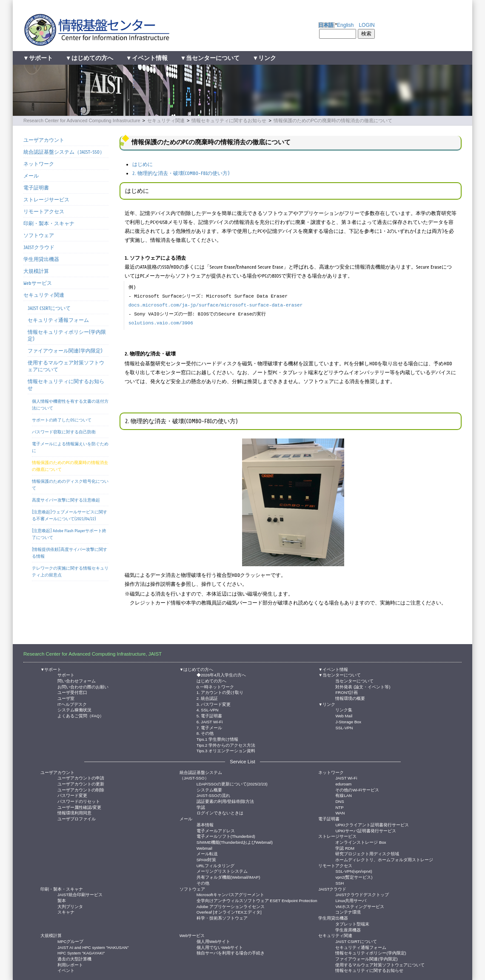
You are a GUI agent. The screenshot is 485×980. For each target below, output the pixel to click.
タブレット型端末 (352, 924)
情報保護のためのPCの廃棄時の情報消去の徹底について (333, 120)
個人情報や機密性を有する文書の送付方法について (70, 405)
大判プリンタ (70, 906)
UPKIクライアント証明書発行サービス (372, 824)
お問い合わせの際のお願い (83, 686)
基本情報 (205, 824)
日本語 (326, 25)
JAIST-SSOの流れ (213, 795)
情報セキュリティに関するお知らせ (229, 120)
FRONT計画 (347, 692)
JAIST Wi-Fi (346, 778)
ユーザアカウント (44, 140)
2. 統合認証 (207, 698)
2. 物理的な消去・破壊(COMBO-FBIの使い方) (181, 173)
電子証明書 (36, 188)
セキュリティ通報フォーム (58, 320)
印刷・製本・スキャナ (49, 224)
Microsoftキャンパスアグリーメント (230, 894)
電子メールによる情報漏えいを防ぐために (70, 447)
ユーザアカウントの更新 (81, 784)
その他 (203, 883)
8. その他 (205, 733)
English (345, 25)
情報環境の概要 (350, 698)
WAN (340, 812)
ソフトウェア (39, 235)
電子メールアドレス (216, 830)
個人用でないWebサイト (220, 947)
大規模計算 (36, 271)
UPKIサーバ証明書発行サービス (365, 830)
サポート (66, 675)
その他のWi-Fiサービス (357, 789)
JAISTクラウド (39, 247)
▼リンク (264, 58)
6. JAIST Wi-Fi (210, 721)
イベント (66, 970)
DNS (339, 801)
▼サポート (38, 58)
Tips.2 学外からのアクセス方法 (226, 745)
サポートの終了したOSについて (62, 420)
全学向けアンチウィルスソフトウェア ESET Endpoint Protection (257, 900)
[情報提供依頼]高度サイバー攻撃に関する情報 (70, 553)
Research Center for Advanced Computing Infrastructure (82, 120)
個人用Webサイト (214, 941)
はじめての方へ (211, 681)
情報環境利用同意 (74, 812)
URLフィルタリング (215, 865)
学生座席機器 (348, 930)
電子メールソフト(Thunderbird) (226, 836)
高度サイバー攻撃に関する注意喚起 (66, 500)
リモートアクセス (44, 212)
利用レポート (70, 964)
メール (31, 176)
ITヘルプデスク (72, 704)
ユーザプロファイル (77, 818)
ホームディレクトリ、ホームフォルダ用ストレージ (384, 859)
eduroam (343, 784)
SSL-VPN (344, 727)
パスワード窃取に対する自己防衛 (64, 432)
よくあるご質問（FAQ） (81, 715)
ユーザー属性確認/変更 (79, 807)
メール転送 (207, 853)
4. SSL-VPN (208, 709)
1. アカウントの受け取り (220, 692)
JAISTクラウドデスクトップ (362, 894)
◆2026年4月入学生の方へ (221, 675)
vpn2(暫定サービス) (354, 877)
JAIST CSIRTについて (49, 308)
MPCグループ (70, 941)
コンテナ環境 (348, 912)
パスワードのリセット (79, 801)
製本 (62, 900)
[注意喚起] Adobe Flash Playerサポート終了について (69, 534)
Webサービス (38, 283)
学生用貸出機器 (41, 259)
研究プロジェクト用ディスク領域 (367, 853)
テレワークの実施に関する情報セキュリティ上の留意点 (70, 572)
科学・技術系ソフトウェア (222, 918)
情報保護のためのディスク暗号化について (70, 485)
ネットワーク (39, 164)
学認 (201, 807)
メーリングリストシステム (222, 871)
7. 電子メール (210, 727)
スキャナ (66, 912)
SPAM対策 (206, 859)
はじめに (143, 164)
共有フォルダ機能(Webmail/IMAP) (228, 877)
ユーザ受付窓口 (72, 692)
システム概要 (209, 789)
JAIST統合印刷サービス (80, 894)
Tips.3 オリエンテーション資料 (226, 750)
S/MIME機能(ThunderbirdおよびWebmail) (235, 842)
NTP (339, 807)
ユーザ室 (66, 698)
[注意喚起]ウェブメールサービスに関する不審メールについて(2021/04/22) (70, 515)
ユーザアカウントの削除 (81, 789)
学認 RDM (345, 848)
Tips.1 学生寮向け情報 (217, 739)
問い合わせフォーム (77, 681)
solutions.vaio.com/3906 (161, 323)
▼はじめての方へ (89, 58)
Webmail (204, 848)
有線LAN (344, 795)
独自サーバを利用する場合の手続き (231, 953)
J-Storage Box (348, 721)
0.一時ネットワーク (215, 686)
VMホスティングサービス (359, 906)
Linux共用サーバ (351, 900)
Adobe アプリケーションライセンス (231, 906)
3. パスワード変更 (214, 704)
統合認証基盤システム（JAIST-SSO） (64, 152)
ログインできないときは (220, 812)
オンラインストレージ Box (361, 842)
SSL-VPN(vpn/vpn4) (354, 871)
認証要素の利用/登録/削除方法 (225, 801)
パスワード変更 (72, 795)
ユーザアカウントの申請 (81, 778)
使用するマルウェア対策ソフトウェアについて (66, 366)
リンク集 (344, 709)
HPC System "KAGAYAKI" (81, 953)
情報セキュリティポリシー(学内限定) (67, 335)
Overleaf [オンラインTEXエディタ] (229, 912)
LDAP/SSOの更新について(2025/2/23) (232, 784)
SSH (339, 883)
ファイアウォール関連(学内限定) (65, 351)
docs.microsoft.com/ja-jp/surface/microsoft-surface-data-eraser (215, 305)
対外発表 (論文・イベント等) (363, 686)
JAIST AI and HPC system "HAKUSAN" (93, 947)
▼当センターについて (210, 58)
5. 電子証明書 (210, 715)
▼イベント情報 (147, 58)
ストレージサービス (46, 200)
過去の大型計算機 (74, 959)
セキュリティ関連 (166, 120)
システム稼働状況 (74, 709)
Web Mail (344, 715)
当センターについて (354, 681)
